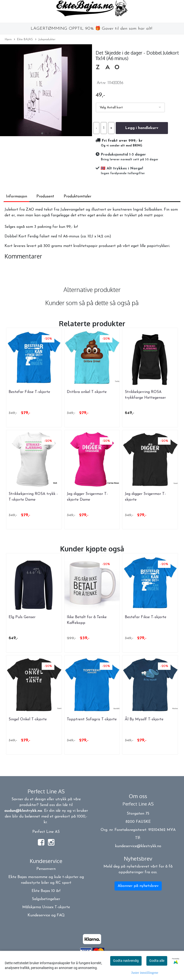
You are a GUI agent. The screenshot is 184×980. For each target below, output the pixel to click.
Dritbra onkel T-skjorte (87, 392)
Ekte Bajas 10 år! (46, 891)
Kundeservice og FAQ (46, 915)
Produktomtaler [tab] (78, 196)
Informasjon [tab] (17, 196)
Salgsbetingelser (46, 899)
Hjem (8, 39)
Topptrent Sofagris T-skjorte (92, 719)
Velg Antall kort (111, 108)
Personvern (46, 869)
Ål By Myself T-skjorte (144, 719)
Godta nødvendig (126, 961)
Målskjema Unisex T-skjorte (46, 907)
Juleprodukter (45, 40)
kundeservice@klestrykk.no (138, 846)
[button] (42, 133)
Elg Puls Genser (22, 617)
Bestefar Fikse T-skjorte (29, 392)
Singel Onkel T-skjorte (28, 719)
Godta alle (157, 961)
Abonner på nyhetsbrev (138, 886)
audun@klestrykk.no (23, 811)
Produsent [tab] (45, 196)
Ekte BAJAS (23, 40)
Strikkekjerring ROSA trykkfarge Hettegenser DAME (145, 398)
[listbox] (130, 107)
